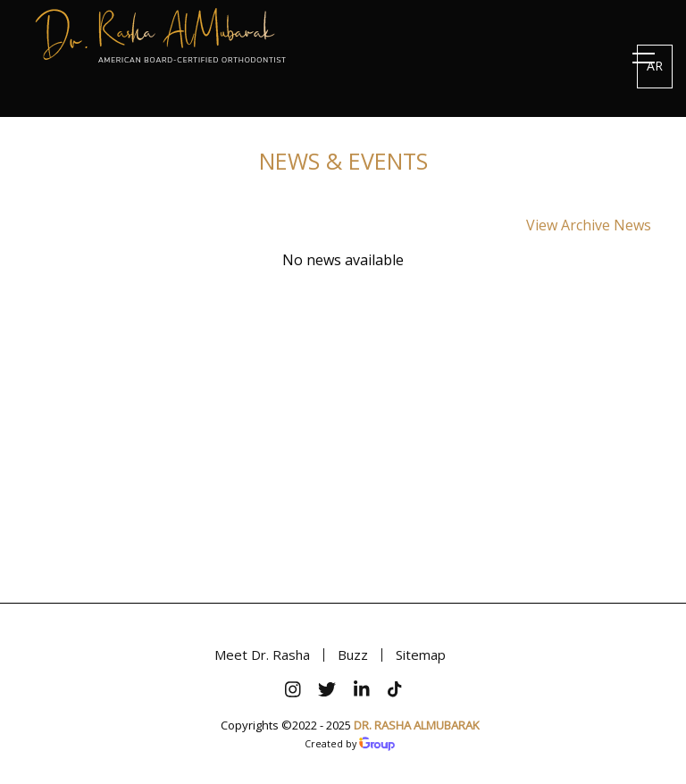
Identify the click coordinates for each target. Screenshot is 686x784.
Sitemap (421, 655)
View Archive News (589, 225)
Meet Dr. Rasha (262, 655)
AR (655, 66)
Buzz (353, 655)
